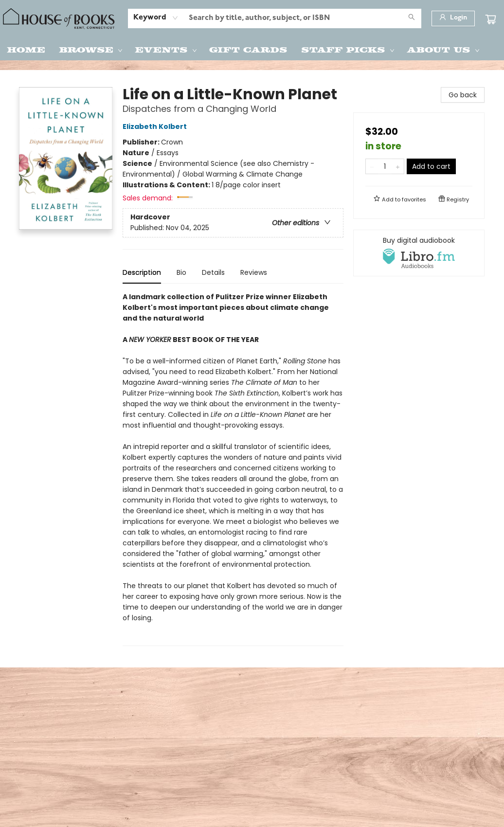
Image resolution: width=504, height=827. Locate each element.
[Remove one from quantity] (372, 166)
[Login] (453, 18)
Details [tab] (213, 272)
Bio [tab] (181, 272)
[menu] (252, 49)
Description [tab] (142, 272)
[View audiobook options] (419, 253)
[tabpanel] (233, 469)
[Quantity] (385, 166)
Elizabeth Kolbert (156, 126)
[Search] (412, 18)
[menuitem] (26, 49)
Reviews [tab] (254, 272)
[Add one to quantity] (398, 166)
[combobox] (156, 18)
